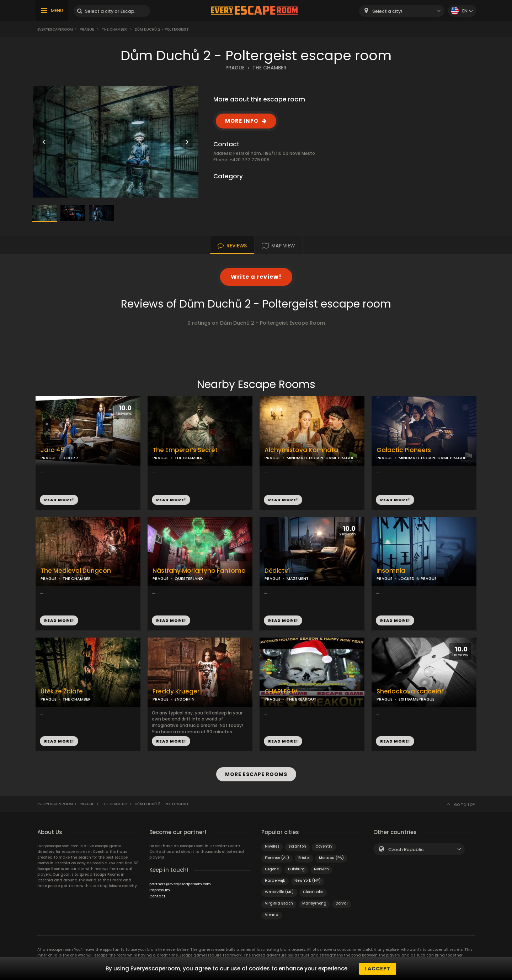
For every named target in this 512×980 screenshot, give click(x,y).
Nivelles (272, 846)
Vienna (272, 914)
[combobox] (402, 11)
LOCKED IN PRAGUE (418, 578)
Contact (157, 896)
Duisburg (296, 869)
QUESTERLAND (189, 578)
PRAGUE (235, 68)
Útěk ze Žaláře (62, 691)
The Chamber (114, 29)
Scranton (297, 846)
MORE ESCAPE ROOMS (256, 774)
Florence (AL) (277, 857)
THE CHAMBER (270, 68)
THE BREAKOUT (302, 699)
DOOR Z (71, 458)
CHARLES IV (281, 691)
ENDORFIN (185, 699)
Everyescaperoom (55, 29)
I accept (378, 969)
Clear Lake (313, 892)
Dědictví (277, 571)
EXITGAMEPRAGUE (417, 699)
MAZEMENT (298, 578)
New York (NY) (308, 880)
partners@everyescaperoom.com (180, 884)
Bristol (304, 857)
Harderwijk (275, 880)
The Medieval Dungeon (76, 571)
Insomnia (391, 571)
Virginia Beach (279, 903)
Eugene (272, 869)
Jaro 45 (52, 450)
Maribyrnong (314, 903)
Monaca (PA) (331, 857)
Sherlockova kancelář (410, 691)
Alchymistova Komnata (301, 450)
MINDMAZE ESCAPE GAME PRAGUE (320, 458)
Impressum (160, 890)
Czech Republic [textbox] (406, 849)
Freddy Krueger (176, 691)
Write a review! (256, 277)
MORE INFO (242, 121)
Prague (87, 29)
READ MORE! (59, 500)
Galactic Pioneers (404, 450)
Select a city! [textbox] (387, 11)
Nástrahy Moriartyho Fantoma (199, 571)
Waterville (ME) (279, 892)
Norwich (321, 869)
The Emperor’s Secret (185, 450)
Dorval (342, 903)
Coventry (324, 846)
